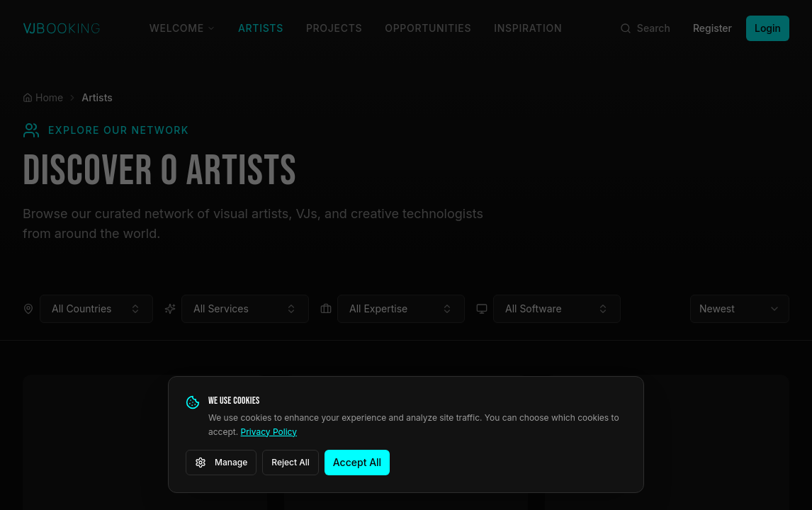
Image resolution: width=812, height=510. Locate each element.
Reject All (291, 462)
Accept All (357, 462)
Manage (221, 463)
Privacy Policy (269, 432)
